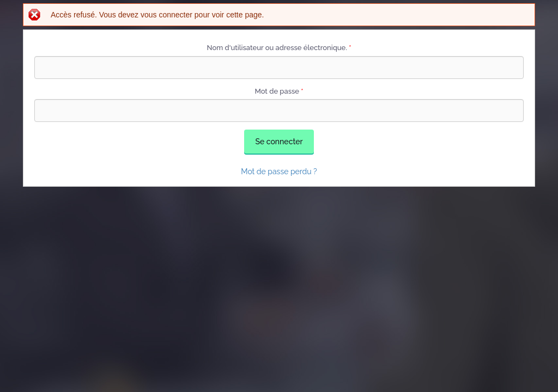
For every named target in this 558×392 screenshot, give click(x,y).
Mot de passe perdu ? (279, 171)
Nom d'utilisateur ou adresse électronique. (279, 48)
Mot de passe (279, 91)
